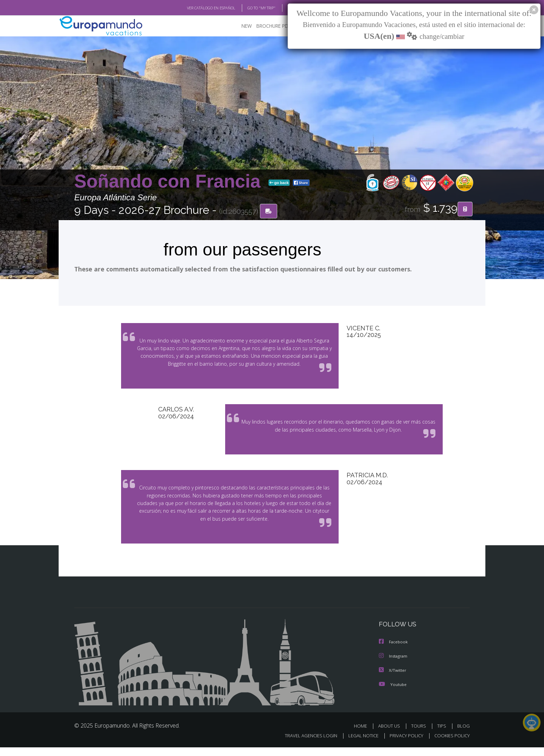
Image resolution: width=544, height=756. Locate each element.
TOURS (420, 734)
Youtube (393, 693)
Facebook (394, 651)
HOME (363, 734)
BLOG (284, 8)
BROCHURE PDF (269, 26)
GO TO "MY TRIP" (250, 8)
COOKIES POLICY (450, 744)
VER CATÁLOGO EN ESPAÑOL (195, 8)
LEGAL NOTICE (359, 744)
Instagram (394, 665)
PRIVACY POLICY (403, 744)
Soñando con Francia (170, 181)
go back (279, 183)
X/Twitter (393, 679)
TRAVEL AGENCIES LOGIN (304, 744)
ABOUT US (391, 734)
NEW (240, 26)
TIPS (443, 734)
